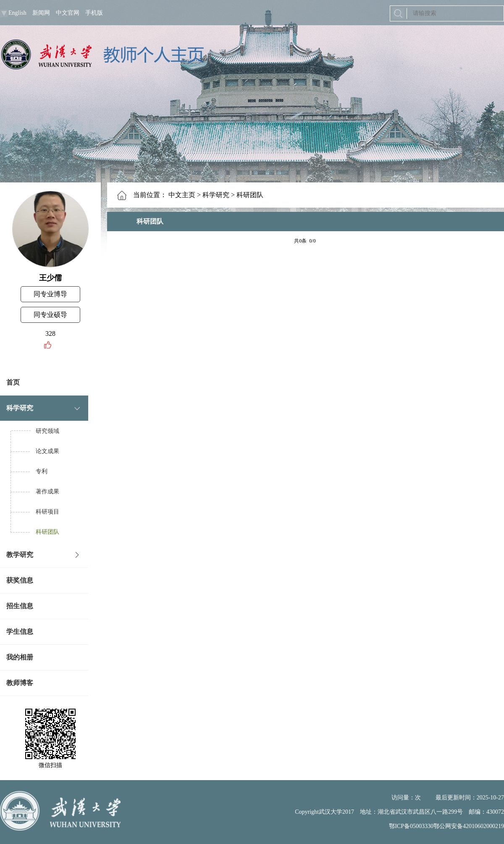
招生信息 (20, 606)
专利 (42, 471)
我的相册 (20, 657)
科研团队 (47, 532)
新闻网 (41, 13)
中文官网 (68, 13)
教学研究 (20, 555)
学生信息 (20, 632)
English (17, 13)
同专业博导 (50, 294)
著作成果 (47, 492)
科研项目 (47, 512)
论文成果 (47, 451)
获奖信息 (20, 580)
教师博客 (20, 683)
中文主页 (182, 195)
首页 (13, 382)
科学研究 (20, 408)
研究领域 (47, 431)
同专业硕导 (50, 315)
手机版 (94, 13)
